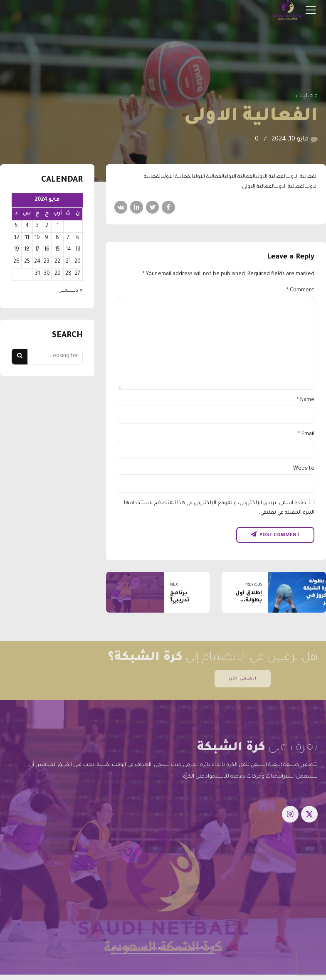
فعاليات (307, 96)
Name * (306, 400)
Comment (300, 291)
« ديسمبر (71, 291)
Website (304, 469)
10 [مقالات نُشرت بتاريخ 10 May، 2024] (37, 238)
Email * (306, 434)
